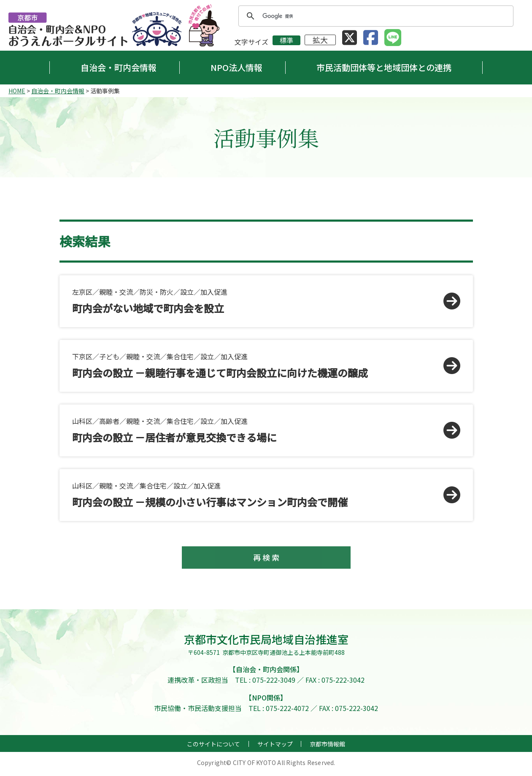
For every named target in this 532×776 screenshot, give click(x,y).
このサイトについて (213, 747)
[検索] (375, 16)
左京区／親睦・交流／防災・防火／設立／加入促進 (256, 301)
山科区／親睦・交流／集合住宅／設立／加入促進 (256, 495)
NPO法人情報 (236, 67)
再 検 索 (266, 559)
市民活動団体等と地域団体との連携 (384, 67)
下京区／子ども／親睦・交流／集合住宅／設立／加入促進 (256, 366)
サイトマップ (275, 747)
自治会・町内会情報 (119, 67)
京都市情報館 (327, 747)
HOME (17, 91)
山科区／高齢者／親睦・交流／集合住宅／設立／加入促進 (256, 430)
